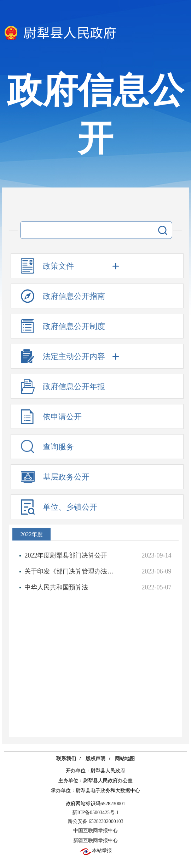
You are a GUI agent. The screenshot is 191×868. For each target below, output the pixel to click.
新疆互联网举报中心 (95, 841)
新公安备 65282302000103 (95, 821)
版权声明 (95, 759)
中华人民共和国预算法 (56, 587)
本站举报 (96, 850)
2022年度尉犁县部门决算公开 (66, 555)
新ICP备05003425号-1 (95, 813)
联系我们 (66, 759)
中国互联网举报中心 (95, 831)
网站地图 (125, 759)
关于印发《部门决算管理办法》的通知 (72, 571)
